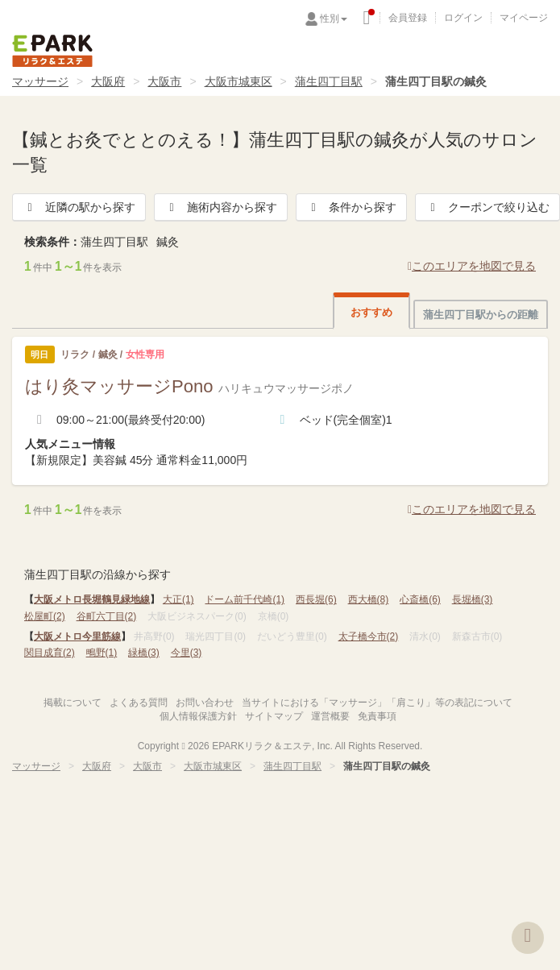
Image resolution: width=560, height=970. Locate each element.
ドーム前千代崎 (245, 599)
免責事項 (377, 716)
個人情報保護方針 (198, 716)
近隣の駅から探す (79, 207)
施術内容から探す (221, 207)
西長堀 (316, 599)
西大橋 (369, 599)
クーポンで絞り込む (487, 207)
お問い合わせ (205, 703)
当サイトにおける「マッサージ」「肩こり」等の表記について (377, 703)
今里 (187, 653)
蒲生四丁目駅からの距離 (481, 315)
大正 (178, 599)
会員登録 (408, 18)
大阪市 (164, 81)
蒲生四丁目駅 (329, 81)
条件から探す (351, 207)
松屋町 (45, 616)
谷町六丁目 (107, 616)
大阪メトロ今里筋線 (77, 636)
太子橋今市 (369, 636)
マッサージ (40, 81)
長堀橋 (473, 599)
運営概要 (330, 716)
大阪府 (108, 81)
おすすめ (371, 312)
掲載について (73, 703)
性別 (334, 19)
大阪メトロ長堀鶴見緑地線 (92, 599)
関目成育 (50, 653)
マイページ (524, 18)
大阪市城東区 (239, 81)
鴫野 (102, 653)
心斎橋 (420, 599)
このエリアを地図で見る (472, 266)
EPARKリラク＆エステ (52, 51)
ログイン (463, 18)
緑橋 (144, 653)
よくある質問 (139, 703)
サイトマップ (274, 716)
